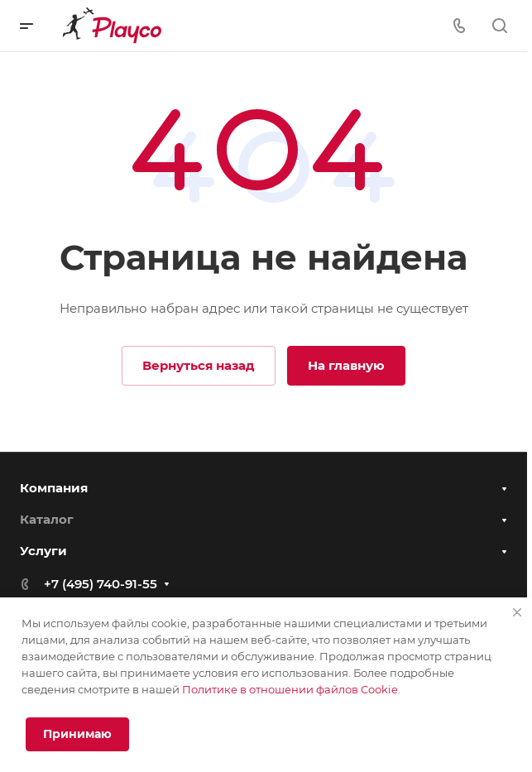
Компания (54, 488)
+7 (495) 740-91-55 (101, 584)
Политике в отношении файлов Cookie (290, 689)
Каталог (47, 519)
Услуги (43, 551)
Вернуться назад (199, 365)
